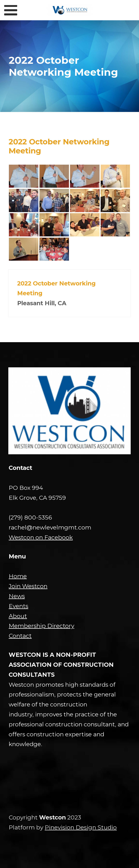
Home (18, 576)
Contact (20, 636)
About (18, 616)
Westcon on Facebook (41, 537)
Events (18, 606)
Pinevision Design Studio (81, 827)
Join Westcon (28, 586)
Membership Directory (41, 626)
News (17, 596)
